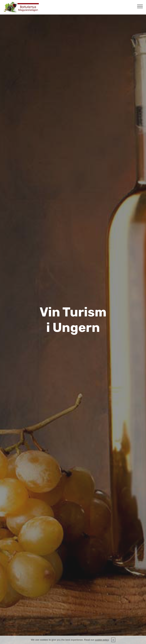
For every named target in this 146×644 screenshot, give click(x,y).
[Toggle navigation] (140, 6)
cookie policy (102, 640)
